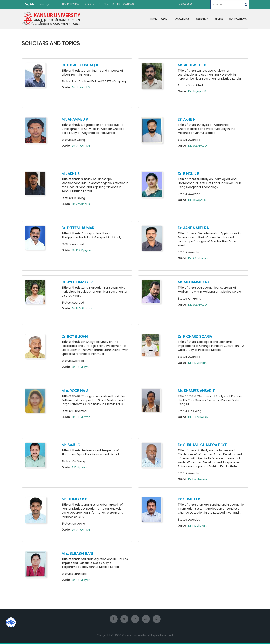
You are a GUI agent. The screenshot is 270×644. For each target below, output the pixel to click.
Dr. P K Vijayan (81, 250)
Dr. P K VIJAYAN (198, 417)
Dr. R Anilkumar (198, 258)
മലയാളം (44, 4)
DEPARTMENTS (92, 4)
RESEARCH (204, 19)
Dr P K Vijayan (197, 363)
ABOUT (166, 19)
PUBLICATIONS (125, 4)
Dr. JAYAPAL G (81, 146)
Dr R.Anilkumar (198, 479)
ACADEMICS (184, 19)
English (29, 4)
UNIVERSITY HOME (71, 4)
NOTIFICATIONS (239, 19)
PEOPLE (220, 19)
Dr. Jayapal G (81, 87)
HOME (154, 19)
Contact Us (186, 4)
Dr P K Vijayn (80, 367)
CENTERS (109, 4)
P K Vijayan (79, 467)
